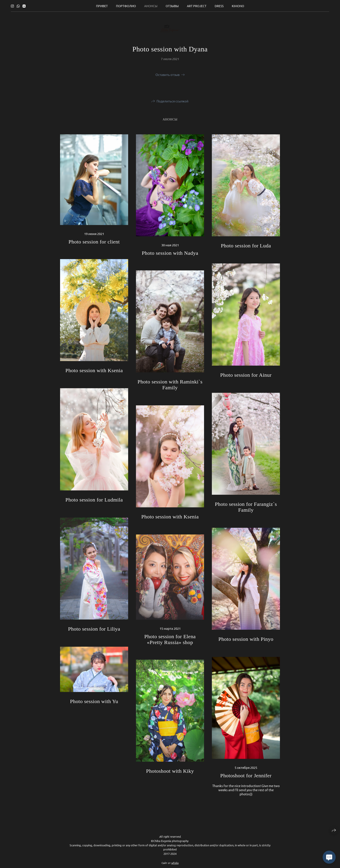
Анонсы (151, 6)
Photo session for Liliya (94, 629)
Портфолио (126, 6)
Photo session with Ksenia (94, 370)
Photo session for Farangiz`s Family (246, 507)
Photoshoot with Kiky (170, 771)
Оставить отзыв (168, 75)
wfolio (175, 864)
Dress (219, 6)
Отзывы (172, 6)
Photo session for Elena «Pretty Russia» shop (170, 639)
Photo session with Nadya (170, 253)
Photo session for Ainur (246, 375)
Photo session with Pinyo (246, 639)
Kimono (238, 6)
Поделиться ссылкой (172, 101)
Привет (102, 6)
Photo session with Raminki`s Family (170, 385)
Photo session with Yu (94, 701)
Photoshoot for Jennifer (246, 776)
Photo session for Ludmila (94, 500)
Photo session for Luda (246, 246)
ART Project (197, 6)
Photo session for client (94, 242)
